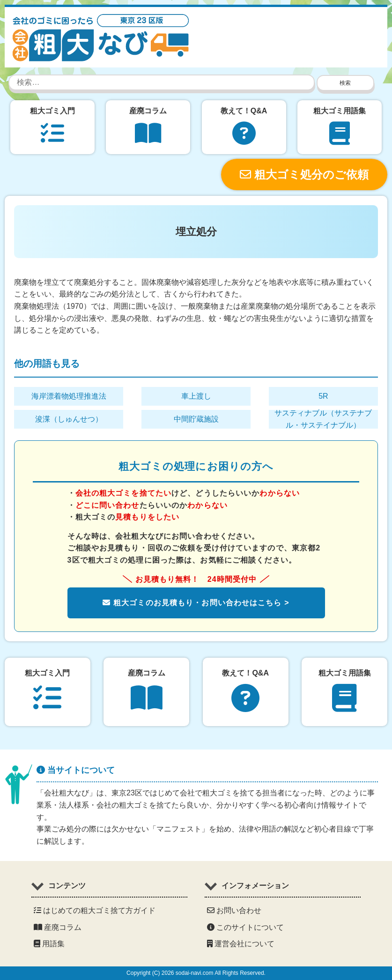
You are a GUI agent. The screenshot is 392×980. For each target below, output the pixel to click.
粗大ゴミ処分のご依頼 (304, 174)
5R (323, 396)
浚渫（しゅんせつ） (69, 419)
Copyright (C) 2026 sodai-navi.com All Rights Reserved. (196, 973)
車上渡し (196, 396)
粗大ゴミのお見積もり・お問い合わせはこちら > (196, 603)
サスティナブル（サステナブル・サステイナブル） (323, 419)
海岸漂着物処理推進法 (69, 396)
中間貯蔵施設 (196, 419)
